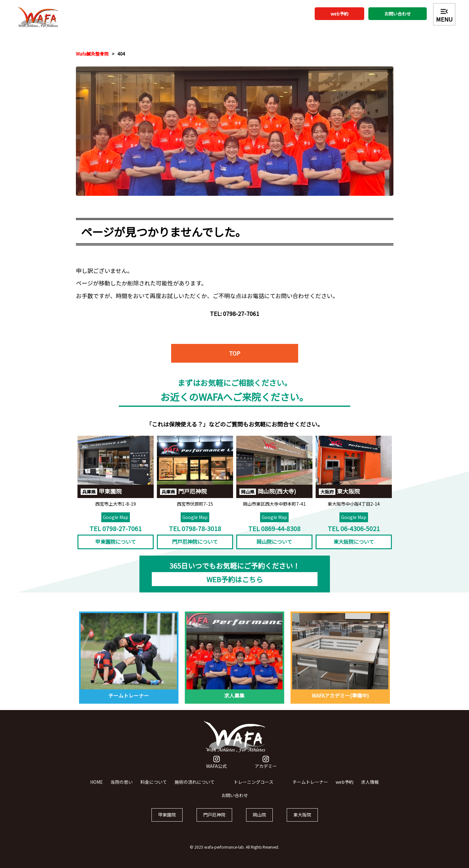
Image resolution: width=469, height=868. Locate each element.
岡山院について (274, 549)
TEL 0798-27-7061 (116, 535)
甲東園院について (116, 549)
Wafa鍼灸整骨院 (92, 54)
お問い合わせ (398, 14)
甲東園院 (167, 822)
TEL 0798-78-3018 (195, 535)
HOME (97, 789)
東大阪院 (302, 822)
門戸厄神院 (214, 822)
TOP (235, 366)
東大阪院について (354, 549)
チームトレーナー (310, 789)
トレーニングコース (254, 789)
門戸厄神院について (195, 549)
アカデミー (266, 769)
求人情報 (370, 789)
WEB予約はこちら (235, 586)
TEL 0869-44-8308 (274, 535)
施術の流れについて (195, 789)
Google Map (116, 524)
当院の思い (122, 789)
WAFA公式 (216, 769)
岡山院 (259, 822)
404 (121, 54)
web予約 (339, 14)
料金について (154, 789)
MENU (444, 15)
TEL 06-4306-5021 (354, 535)
